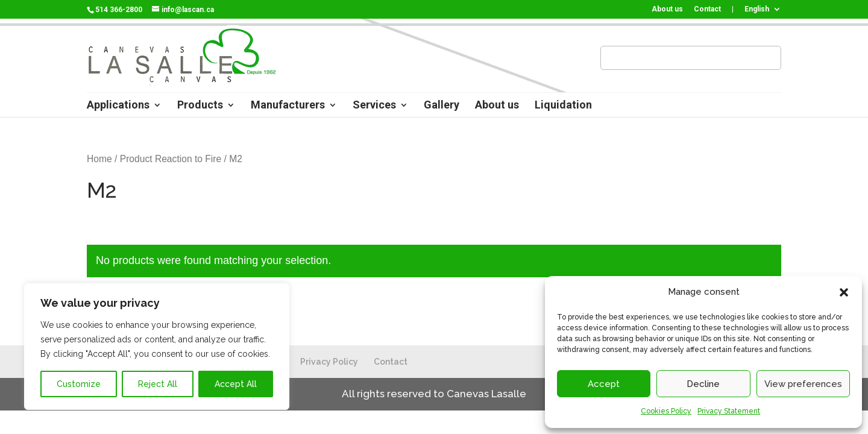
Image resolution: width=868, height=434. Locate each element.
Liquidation (563, 106)
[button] (844, 292)
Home (99, 159)
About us (667, 9)
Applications (118, 106)
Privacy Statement (729, 411)
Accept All (236, 384)
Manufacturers (288, 106)
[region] (157, 347)
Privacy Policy (329, 362)
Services (374, 106)
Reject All (158, 384)
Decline (703, 384)
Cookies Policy (666, 411)
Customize (79, 384)
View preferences (803, 384)
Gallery (442, 106)
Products (200, 106)
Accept (604, 384)
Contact (707, 9)
